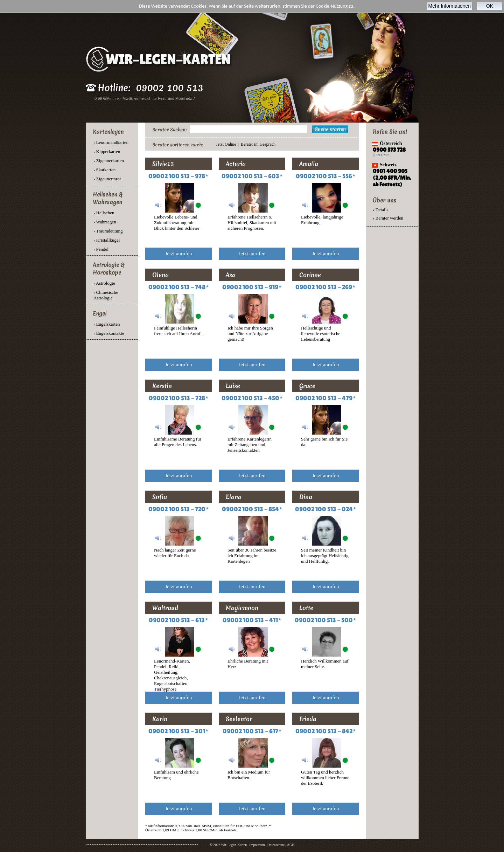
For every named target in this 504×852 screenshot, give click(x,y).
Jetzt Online (226, 144)
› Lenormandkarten (111, 142)
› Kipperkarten (107, 151)
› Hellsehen (104, 213)
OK (490, 6)
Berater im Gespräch (258, 144)
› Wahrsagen (105, 222)
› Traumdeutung (108, 231)
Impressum (257, 845)
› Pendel (101, 249)
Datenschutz (276, 845)
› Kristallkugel (107, 240)
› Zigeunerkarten (109, 161)
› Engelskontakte (109, 333)
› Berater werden (388, 218)
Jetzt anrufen (178, 254)
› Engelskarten (107, 324)
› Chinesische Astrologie (106, 295)
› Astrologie (104, 283)
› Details (380, 210)
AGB (291, 845)
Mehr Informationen (450, 6)
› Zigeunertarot (107, 179)
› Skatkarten (104, 170)
